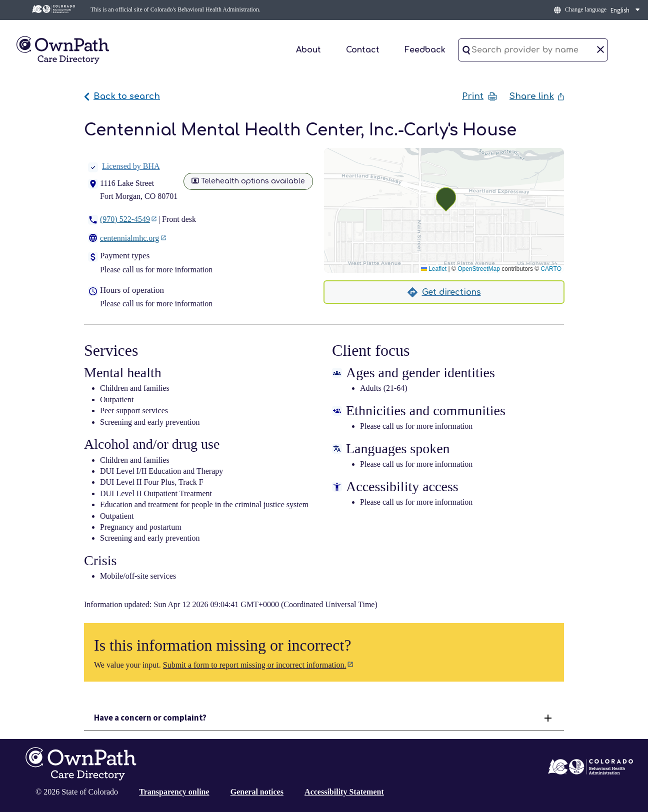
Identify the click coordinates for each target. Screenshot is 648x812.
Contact (363, 50)
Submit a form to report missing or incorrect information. (255, 665)
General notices (257, 792)
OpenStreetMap (479, 269)
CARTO (551, 269)
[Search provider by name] (533, 50)
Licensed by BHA (124, 166)
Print (480, 96)
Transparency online (174, 792)
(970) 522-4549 (125, 219)
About (308, 50)
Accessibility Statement (344, 792)
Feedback (425, 50)
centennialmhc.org (129, 238)
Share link (537, 96)
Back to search (122, 96)
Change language (586, 9)
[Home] (62, 49)
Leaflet (434, 269)
